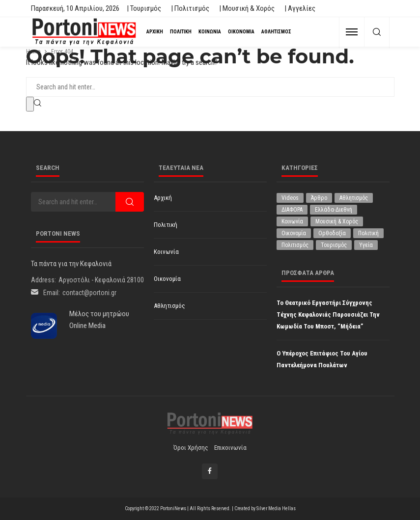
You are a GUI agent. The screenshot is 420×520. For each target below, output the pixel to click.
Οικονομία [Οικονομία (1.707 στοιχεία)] (294, 233)
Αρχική (155, 32)
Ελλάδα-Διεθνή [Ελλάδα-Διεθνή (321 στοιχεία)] (334, 210)
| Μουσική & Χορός (247, 8)
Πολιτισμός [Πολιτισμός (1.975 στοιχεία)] (295, 245)
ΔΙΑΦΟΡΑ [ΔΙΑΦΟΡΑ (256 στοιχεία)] (292, 210)
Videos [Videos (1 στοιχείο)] (290, 198)
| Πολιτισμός (190, 8)
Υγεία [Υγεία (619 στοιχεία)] (366, 245)
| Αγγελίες (300, 8)
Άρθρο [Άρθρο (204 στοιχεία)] (319, 198)
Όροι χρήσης (191, 448)
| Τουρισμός (144, 8)
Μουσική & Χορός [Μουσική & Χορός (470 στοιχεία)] (337, 221)
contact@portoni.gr (89, 293)
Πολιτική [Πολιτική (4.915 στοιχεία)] (368, 233)
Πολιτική (181, 32)
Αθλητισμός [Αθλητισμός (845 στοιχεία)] (354, 198)
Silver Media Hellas (276, 508)
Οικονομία (241, 32)
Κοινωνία (210, 32)
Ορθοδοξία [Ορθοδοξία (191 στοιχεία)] (332, 233)
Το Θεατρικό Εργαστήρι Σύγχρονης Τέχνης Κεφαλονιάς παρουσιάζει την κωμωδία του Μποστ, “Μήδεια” (328, 315)
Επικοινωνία (230, 448)
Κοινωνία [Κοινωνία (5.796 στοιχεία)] (292, 221)
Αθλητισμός (276, 32)
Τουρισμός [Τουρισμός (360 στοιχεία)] (334, 245)
